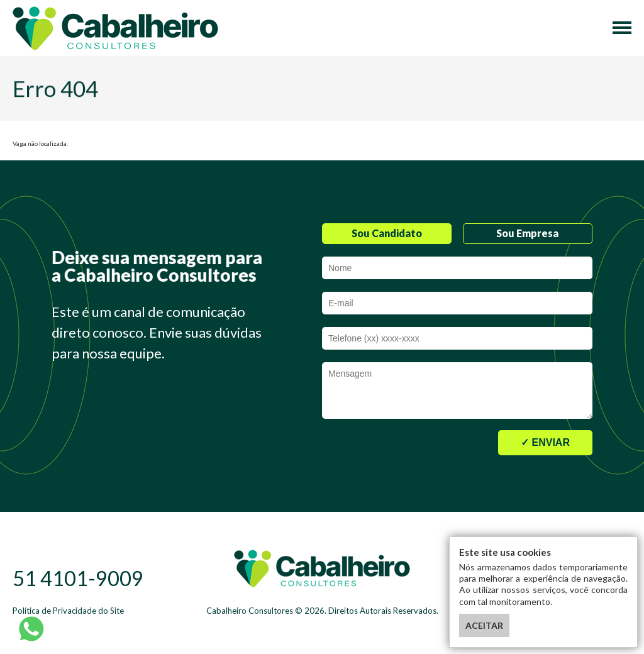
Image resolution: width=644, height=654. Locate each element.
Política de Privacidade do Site (68, 611)
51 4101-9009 (78, 578)
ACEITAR (484, 625)
